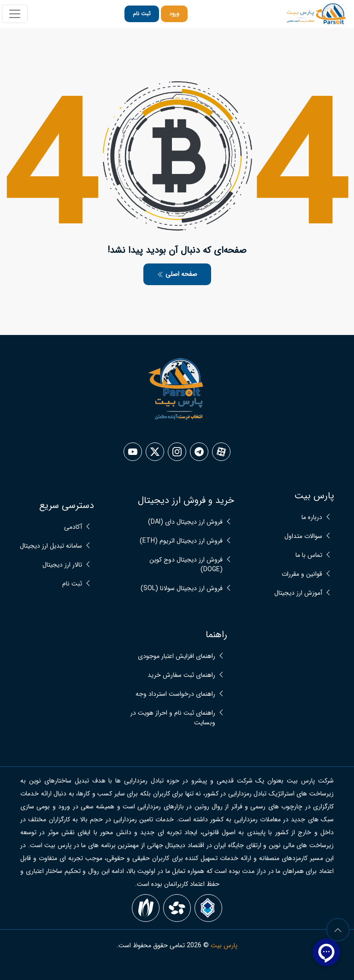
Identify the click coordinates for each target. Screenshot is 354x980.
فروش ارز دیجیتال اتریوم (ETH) (181, 541)
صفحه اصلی (177, 274)
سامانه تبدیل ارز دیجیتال (51, 546)
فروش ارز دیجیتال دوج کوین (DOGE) (186, 565)
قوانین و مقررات (302, 574)
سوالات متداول (303, 536)
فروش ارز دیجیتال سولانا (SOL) (182, 589)
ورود (174, 14)
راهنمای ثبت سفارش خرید (181, 675)
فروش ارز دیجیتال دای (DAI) (185, 522)
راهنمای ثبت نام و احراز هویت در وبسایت (173, 718)
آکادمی (73, 527)
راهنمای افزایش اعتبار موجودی (177, 656)
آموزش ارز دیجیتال (298, 593)
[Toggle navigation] (15, 14)
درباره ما (312, 517)
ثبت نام (142, 14)
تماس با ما (309, 555)
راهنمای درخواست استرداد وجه (175, 694)
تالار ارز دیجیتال (62, 565)
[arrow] (338, 930)
